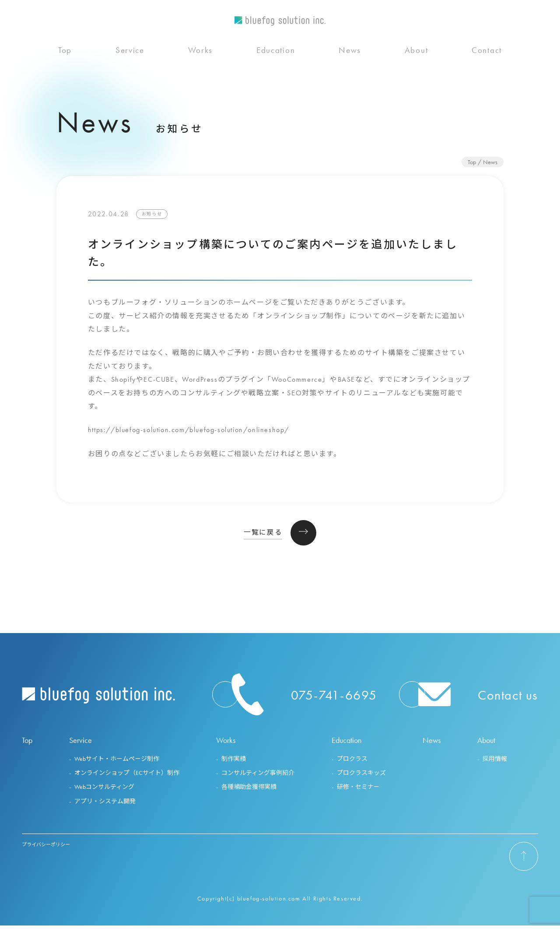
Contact (487, 69)
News (350, 69)
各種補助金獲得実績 (249, 790)
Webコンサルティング (104, 790)
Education (276, 69)
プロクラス (352, 762)
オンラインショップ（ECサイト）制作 (127, 776)
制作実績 (234, 762)
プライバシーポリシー (46, 848)
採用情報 (495, 762)
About (416, 69)
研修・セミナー (358, 790)
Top (65, 69)
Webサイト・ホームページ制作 (117, 762)
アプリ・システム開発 (105, 804)
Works (201, 69)
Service (130, 69)
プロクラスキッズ (361, 776)
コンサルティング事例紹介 (258, 776)
